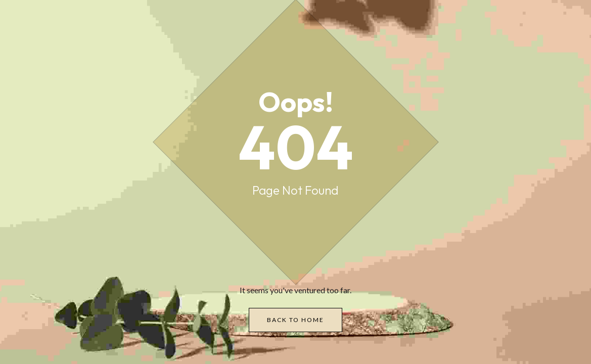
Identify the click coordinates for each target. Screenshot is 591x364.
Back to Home (295, 320)
